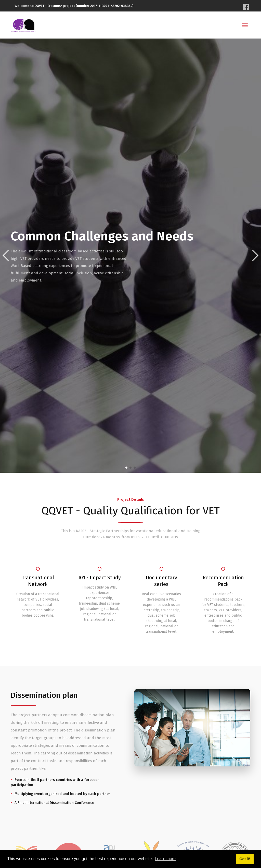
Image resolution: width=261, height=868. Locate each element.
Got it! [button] (245, 859)
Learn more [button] (165, 859)
